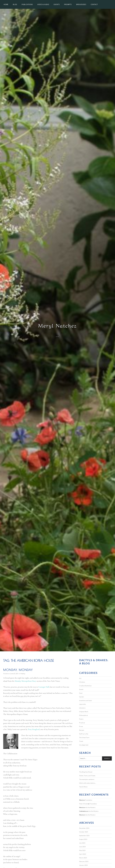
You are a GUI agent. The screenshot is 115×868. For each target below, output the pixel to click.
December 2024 (84, 828)
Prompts (68, 4)
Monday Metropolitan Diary (26, 681)
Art (80, 678)
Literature (82, 708)
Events (57, 4)
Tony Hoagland (34, 729)
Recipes (82, 730)
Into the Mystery (90, 807)
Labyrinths (83, 704)
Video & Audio (43, 4)
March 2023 (83, 858)
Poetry (23, 674)
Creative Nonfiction (85, 686)
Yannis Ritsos (83, 787)
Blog (15, 4)
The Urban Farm (84, 738)
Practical (82, 723)
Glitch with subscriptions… (88, 783)
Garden (82, 697)
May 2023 (82, 850)
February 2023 (84, 861)
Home (6, 4)
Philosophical (83, 715)
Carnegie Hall (44, 687)
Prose (81, 726)
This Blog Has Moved (86, 772)
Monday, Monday (18, 670)
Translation (89, 800)
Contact (94, 4)
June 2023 (82, 847)
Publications (27, 4)
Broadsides (81, 4)
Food (81, 693)
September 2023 (84, 836)
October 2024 (84, 832)
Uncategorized (84, 745)
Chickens (82, 682)
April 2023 (83, 854)
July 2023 (82, 843)
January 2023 (83, 865)
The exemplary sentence (87, 779)
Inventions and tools (85, 700)
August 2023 (83, 839)
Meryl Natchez (57, 325)
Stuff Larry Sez (84, 734)
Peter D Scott (83, 804)
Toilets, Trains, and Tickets (87, 776)
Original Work (84, 712)
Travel (81, 741)
